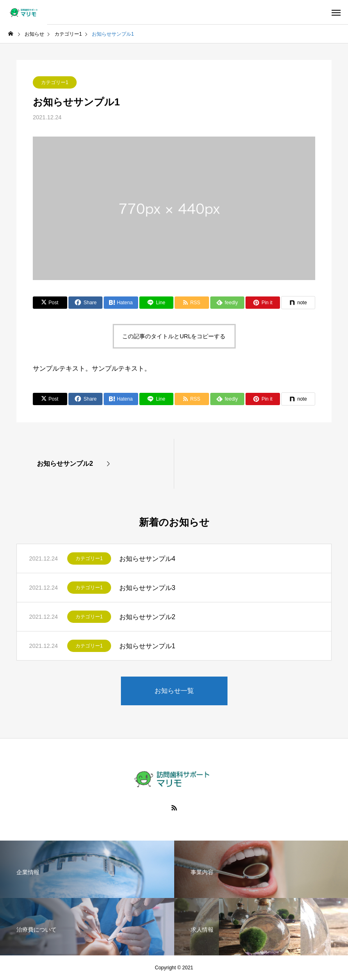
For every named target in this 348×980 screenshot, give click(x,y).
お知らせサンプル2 (147, 617)
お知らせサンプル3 (147, 588)
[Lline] (157, 303)
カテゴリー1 (55, 82)
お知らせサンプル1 (147, 646)
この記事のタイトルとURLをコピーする (174, 336)
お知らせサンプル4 (147, 559)
